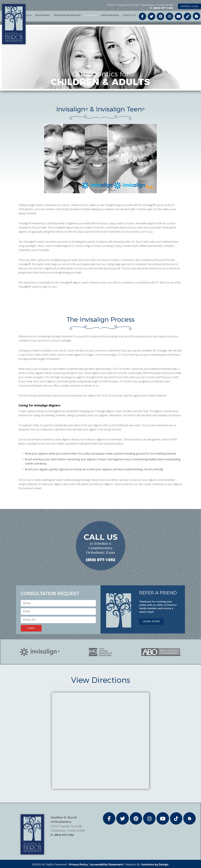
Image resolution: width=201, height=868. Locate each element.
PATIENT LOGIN (190, 6)
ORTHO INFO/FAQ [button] (110, 15)
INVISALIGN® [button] (91, 15)
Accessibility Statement (107, 865)
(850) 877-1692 (100, 560)
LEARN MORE (151, 621)
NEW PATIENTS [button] (43, 15)
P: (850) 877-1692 (162, 8)
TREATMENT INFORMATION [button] (67, 15)
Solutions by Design (155, 865)
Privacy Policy (78, 865)
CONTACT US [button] (129, 15)
